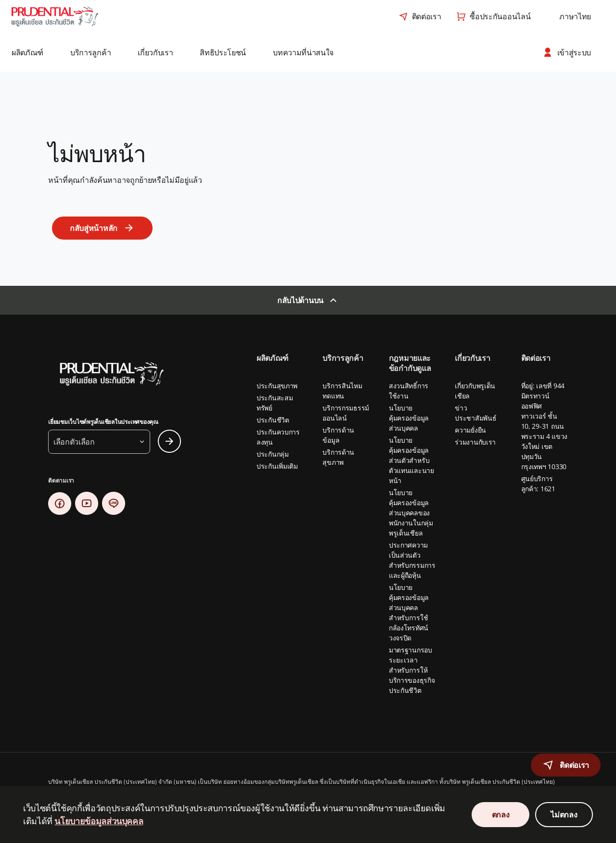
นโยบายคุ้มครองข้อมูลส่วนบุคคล (409, 418)
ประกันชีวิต (273, 420)
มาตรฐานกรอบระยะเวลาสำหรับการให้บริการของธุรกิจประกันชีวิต (412, 670)
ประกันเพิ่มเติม (277, 466)
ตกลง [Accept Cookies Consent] (501, 815)
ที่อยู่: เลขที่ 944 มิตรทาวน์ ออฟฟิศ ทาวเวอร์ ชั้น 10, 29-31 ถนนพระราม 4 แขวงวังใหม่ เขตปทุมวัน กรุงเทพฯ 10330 (544, 426)
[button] (34, 52)
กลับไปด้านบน (300, 300)
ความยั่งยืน (470, 430)
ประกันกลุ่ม (273, 454)
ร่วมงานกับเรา (475, 442)
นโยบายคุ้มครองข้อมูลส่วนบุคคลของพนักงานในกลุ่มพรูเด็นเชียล (411, 513)
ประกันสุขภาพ (277, 386)
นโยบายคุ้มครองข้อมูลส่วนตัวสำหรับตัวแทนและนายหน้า (411, 460)
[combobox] (575, 16)
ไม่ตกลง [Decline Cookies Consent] (564, 815)
